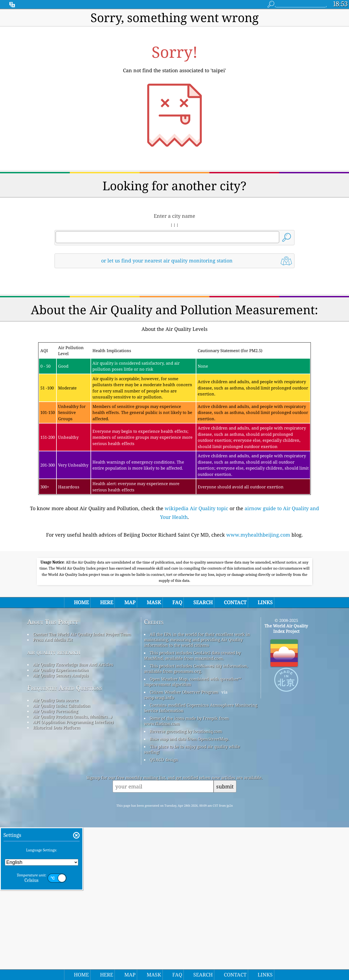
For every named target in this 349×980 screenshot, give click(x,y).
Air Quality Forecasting (55, 864)
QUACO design (164, 912)
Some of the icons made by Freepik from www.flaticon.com (186, 873)
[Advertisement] (174, 320)
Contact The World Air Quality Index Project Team (82, 787)
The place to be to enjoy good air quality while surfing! (192, 902)
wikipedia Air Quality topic (196, 585)
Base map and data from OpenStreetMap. (189, 891)
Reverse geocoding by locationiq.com (186, 884)
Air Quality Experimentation (61, 822)
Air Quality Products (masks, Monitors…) (73, 869)
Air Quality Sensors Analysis (61, 828)
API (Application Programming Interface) (73, 875)
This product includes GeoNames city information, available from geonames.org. (196, 821)
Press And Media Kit (53, 792)
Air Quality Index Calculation (62, 858)
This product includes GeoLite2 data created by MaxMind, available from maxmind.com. (192, 808)
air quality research (54, 805)
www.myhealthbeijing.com (258, 611)
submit (225, 939)
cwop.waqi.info (159, 850)
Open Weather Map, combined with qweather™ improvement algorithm (193, 834)
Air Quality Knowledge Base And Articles (73, 817)
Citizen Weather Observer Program (184, 845)
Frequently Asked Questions (65, 840)
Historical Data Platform (57, 880)
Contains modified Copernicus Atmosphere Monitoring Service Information (201, 860)
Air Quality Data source (56, 853)
